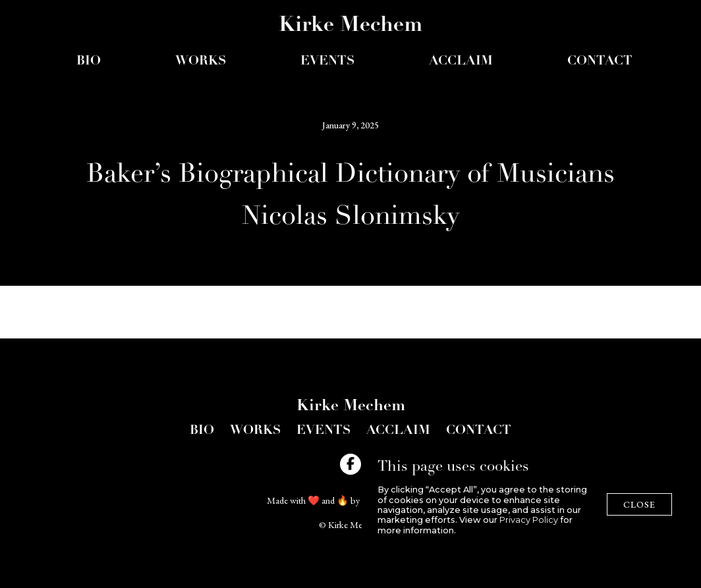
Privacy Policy (529, 520)
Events (323, 431)
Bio (89, 62)
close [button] (639, 504)
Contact (600, 62)
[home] (350, 28)
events (327, 62)
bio (202, 431)
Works (201, 62)
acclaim (461, 62)
